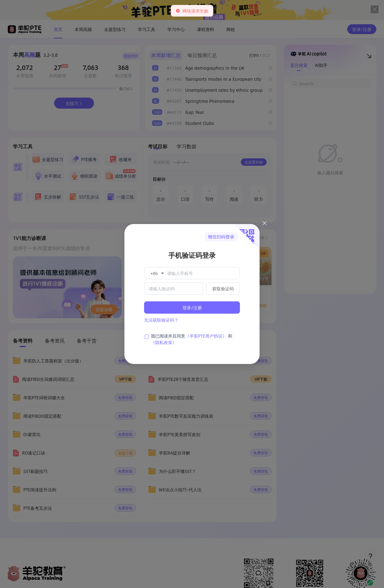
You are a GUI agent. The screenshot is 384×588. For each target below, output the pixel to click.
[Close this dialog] (264, 224)
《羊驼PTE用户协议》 (206, 336)
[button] (157, 273)
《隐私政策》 (164, 342)
